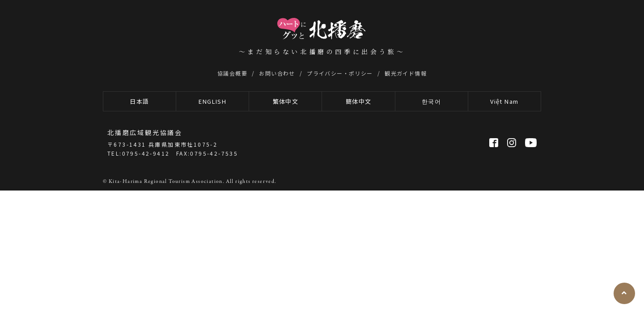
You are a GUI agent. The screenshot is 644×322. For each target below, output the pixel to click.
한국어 (431, 101)
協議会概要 (232, 73)
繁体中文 (286, 101)
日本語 (139, 101)
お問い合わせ (277, 73)
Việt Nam (504, 101)
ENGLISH (212, 101)
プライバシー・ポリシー (340, 73)
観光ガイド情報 (406, 73)
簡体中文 (359, 101)
